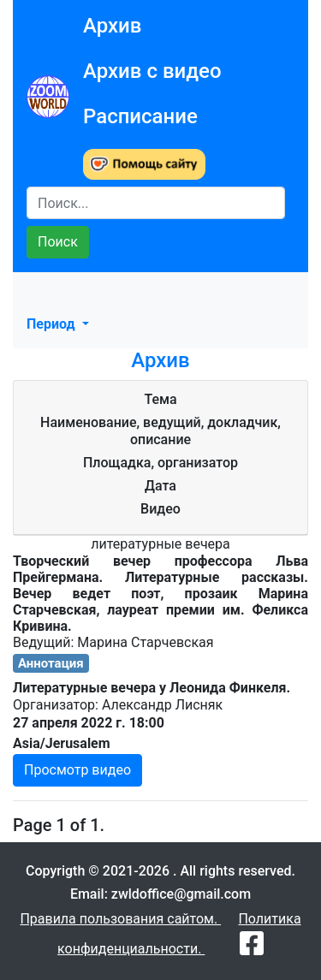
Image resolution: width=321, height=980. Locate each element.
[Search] (156, 203)
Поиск (58, 242)
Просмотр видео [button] (77, 770)
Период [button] (53, 324)
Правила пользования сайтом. (120, 919)
